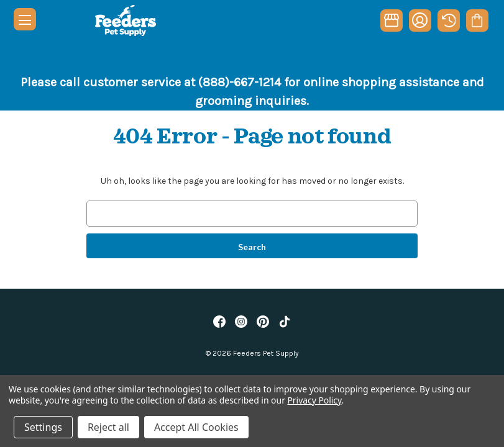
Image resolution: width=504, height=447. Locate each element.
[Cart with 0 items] (477, 20)
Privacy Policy (314, 400)
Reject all (108, 427)
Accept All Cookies (196, 427)
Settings (43, 427)
